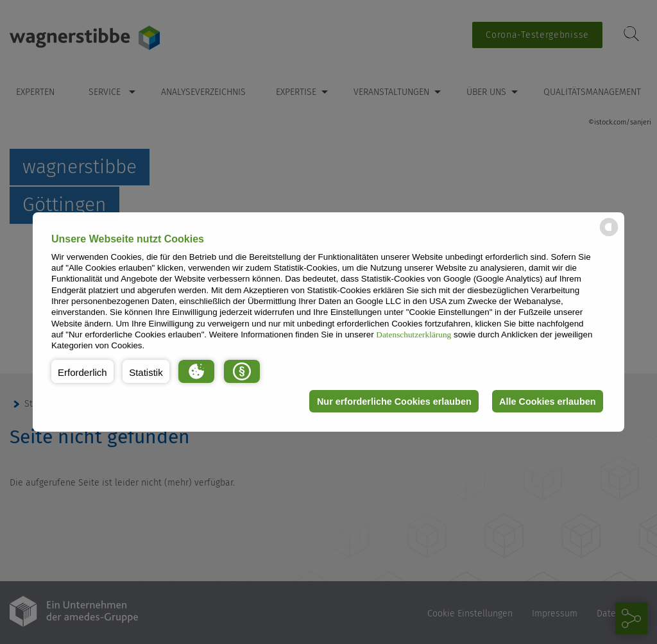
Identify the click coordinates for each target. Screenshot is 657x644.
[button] (82, 371)
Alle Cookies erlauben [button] (547, 402)
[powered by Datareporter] (609, 235)
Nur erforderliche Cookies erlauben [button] (394, 402)
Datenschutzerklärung (414, 335)
